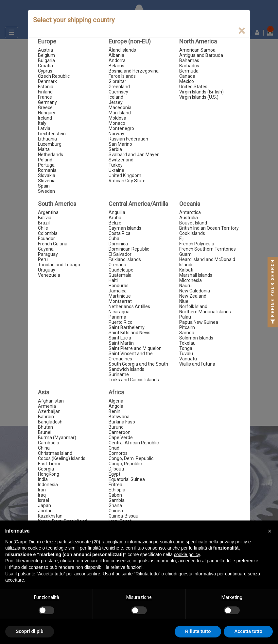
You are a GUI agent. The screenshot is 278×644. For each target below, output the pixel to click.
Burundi (117, 427)
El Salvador (120, 254)
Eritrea (115, 485)
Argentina (48, 212)
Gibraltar (117, 81)
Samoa (187, 333)
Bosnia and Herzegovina (134, 71)
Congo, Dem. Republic (131, 458)
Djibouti (116, 469)
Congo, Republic (125, 464)
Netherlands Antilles (129, 306)
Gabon (115, 495)
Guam (185, 254)
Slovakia (47, 175)
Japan (44, 505)
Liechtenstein (52, 134)
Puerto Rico (121, 322)
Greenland (119, 87)
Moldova (117, 118)
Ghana (115, 505)
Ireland (45, 118)
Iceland (116, 97)
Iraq (42, 495)
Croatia (45, 66)
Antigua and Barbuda (201, 55)
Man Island (120, 113)
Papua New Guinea (199, 322)
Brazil (44, 223)
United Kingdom (125, 175)
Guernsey (118, 92)
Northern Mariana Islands (205, 312)
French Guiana (53, 244)
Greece (45, 107)
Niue (184, 301)
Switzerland (121, 160)
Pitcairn (187, 327)
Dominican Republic (129, 249)
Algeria (116, 401)
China (44, 448)
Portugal (47, 165)
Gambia (117, 500)
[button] (269, 531)
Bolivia (45, 218)
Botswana (119, 417)
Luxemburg (50, 144)
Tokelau (187, 343)
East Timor (49, 464)
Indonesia (48, 485)
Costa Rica (120, 233)
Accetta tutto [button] (248, 631)
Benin (114, 411)
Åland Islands (122, 50)
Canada (187, 76)
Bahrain (46, 417)
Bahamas (189, 60)
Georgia (46, 469)
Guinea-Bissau (123, 516)
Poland (45, 160)
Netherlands (51, 155)
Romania (47, 170)
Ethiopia (117, 490)
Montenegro (121, 128)
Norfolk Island (193, 306)
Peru (43, 259)
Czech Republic (54, 76)
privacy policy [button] (233, 542)
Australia (189, 218)
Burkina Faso (122, 422)
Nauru (185, 286)
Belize (115, 223)
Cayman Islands (125, 228)
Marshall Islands (196, 275)
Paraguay (48, 254)
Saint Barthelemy (127, 327)
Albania (116, 55)
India (43, 479)
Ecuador (46, 239)
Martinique (120, 296)
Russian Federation (128, 139)
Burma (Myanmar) (57, 438)
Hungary (47, 113)
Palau (185, 317)
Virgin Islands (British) (201, 92)
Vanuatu (188, 359)
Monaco (117, 123)
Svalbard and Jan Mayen (134, 155)
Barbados (189, 66)
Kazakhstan (50, 516)
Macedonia (120, 107)
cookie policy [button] (187, 554)
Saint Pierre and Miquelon (135, 348)
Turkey (116, 165)
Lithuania (47, 139)
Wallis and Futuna (197, 364)
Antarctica (190, 212)
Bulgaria (46, 60)
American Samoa (197, 50)
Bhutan (45, 427)
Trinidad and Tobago (59, 265)
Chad (114, 448)
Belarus (116, 66)
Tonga (186, 348)
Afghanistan (51, 401)
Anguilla (117, 212)
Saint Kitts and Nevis (130, 333)
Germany (47, 102)
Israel (43, 500)
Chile (43, 228)
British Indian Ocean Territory (209, 228)
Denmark (47, 81)
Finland (45, 92)
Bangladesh (50, 422)
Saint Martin (121, 343)
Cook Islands (192, 233)
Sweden (46, 191)
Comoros (118, 453)
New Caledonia (195, 291)
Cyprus (45, 71)
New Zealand (193, 296)
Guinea (116, 511)
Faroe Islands (122, 76)
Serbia (115, 149)
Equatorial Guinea (127, 479)
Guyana (46, 249)
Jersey (116, 102)
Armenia (47, 406)
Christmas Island (55, 453)
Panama (117, 317)
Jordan (45, 511)
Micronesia (191, 280)
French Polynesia (197, 244)
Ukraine (116, 170)
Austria (45, 50)
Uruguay (47, 270)
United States (193, 87)
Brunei (45, 432)
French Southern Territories (208, 249)
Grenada (117, 265)
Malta (44, 149)
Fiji (182, 239)
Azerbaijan (49, 411)
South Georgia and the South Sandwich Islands (138, 367)
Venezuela (49, 275)
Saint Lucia (120, 338)
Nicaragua (119, 312)
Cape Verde (121, 438)
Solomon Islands (196, 338)
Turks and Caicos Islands (134, 380)
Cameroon (120, 432)
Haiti (113, 280)
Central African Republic (134, 443)
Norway (116, 134)
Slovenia (47, 181)
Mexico (187, 81)
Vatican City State (127, 181)
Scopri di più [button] (30, 631)
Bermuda (189, 71)
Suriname (119, 374)
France (45, 97)
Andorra (117, 60)
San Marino (120, 144)
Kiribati (186, 270)
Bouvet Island (193, 223)
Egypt (114, 474)
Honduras (119, 286)
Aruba (115, 218)
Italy (42, 123)
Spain (44, 186)
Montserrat (120, 301)
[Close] (242, 31)
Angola (116, 406)
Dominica (118, 244)
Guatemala (120, 275)
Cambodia (49, 443)
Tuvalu (186, 354)
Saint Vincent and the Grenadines (131, 356)
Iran (42, 490)
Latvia (44, 128)
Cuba (114, 239)
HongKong (49, 474)
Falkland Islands (125, 259)
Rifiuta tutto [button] (198, 631)
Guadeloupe (121, 270)
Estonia (46, 87)
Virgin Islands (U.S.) (199, 97)
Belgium (46, 55)
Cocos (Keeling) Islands (62, 458)
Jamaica (118, 291)
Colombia (48, 233)
